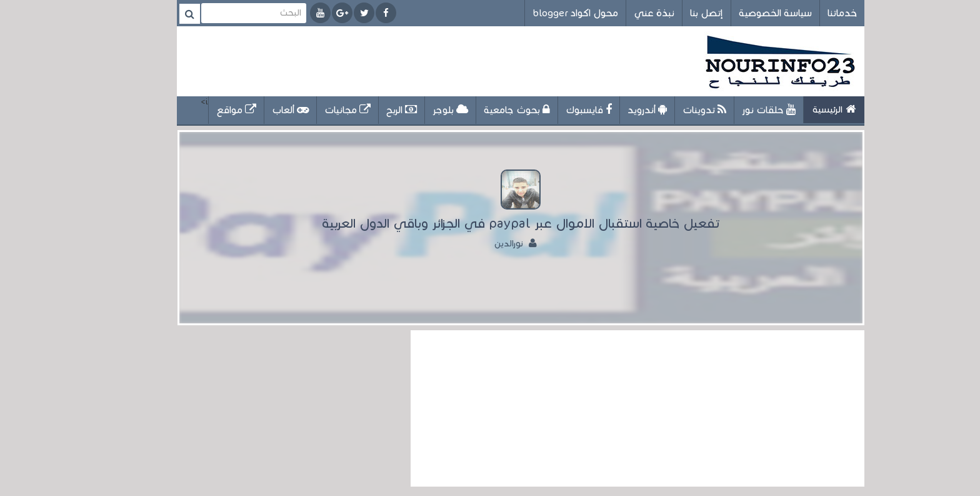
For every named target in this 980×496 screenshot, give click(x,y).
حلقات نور (738, 110)
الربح (371, 110)
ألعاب (260, 110)
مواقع (206, 110)
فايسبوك (558, 110)
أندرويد (617, 110)
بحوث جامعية (486, 110)
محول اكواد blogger (545, 13)
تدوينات (674, 110)
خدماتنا (812, 13)
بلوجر (420, 110)
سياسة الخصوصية (745, 13)
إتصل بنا (676, 13)
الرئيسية (803, 109)
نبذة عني (623, 13)
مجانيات (317, 110)
